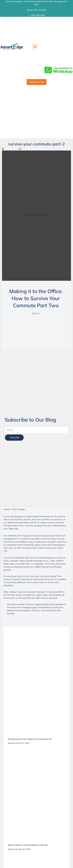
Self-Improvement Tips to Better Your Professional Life (30, 739)
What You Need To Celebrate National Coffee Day (28, 845)
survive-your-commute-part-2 (36, 144)
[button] (35, 47)
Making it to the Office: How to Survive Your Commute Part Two (36, 298)
